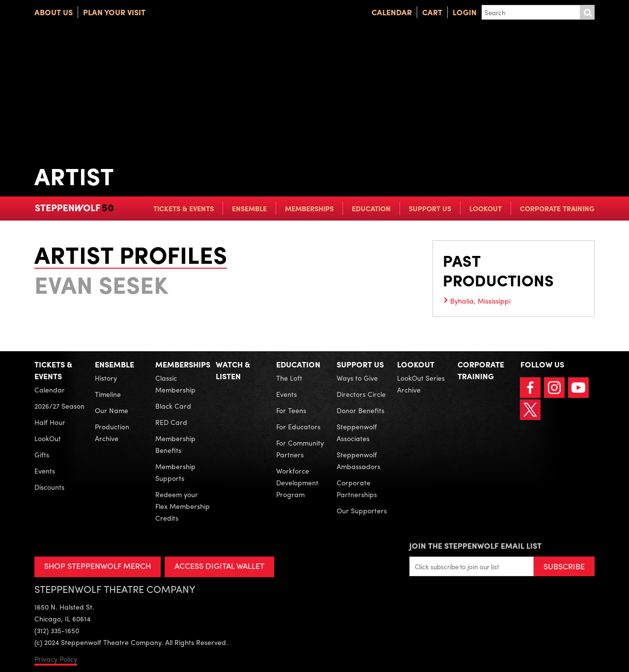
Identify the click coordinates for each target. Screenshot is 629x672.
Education (371, 208)
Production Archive (112, 432)
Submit (587, 12)
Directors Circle (361, 394)
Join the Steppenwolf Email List (475, 546)
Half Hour (50, 422)
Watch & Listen (233, 370)
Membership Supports (175, 472)
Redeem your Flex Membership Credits (183, 506)
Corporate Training (557, 208)
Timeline (108, 394)
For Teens (291, 410)
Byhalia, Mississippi (480, 301)
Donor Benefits (360, 410)
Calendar (392, 12)
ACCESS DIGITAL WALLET (219, 566)
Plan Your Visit (114, 12)
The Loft (289, 378)
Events (45, 471)
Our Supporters (362, 510)
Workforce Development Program (297, 482)
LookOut (486, 208)
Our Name (112, 410)
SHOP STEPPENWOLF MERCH (98, 566)
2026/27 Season (59, 406)
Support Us (430, 208)
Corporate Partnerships (357, 488)
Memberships (309, 208)
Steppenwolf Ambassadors (358, 460)
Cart (432, 12)
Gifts (42, 454)
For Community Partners (300, 448)
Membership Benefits (175, 444)
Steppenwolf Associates (357, 432)
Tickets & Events (184, 208)
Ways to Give (357, 378)
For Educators (298, 426)
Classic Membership (175, 384)
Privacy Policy (56, 659)
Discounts (49, 487)
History (106, 378)
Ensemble (249, 208)
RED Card (171, 422)
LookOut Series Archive (421, 384)
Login (465, 12)
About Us (54, 12)
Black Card (173, 406)
